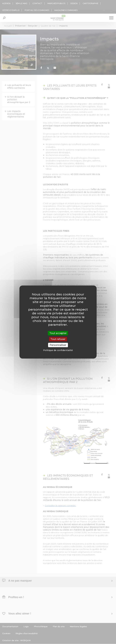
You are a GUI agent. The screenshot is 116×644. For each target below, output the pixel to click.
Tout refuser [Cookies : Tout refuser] (58, 339)
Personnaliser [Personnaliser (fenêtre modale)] (58, 345)
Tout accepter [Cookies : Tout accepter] (58, 333)
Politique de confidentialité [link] (58, 350)
